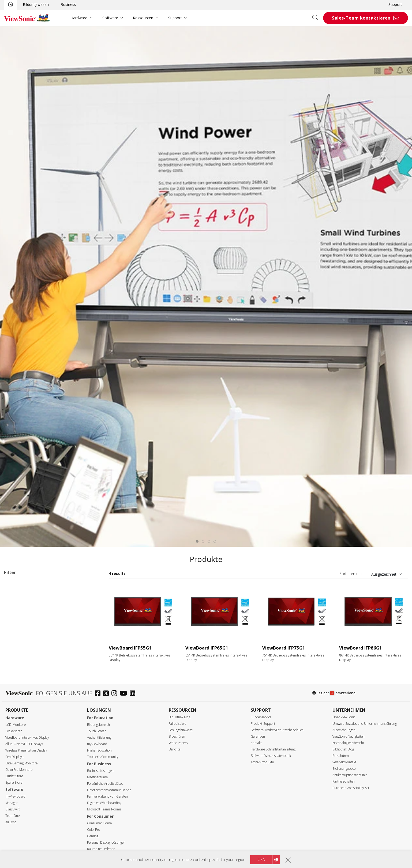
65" (15, 755)
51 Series (28, 654)
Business (68, 4)
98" (15, 784)
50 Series (28, 647)
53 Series (28, 669)
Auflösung (19, 813)
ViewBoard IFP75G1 (284, 648)
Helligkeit (18, 842)
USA (261, 860)
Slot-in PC (21, 705)
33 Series (28, 618)
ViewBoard (22, 611)
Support (395, 4)
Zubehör (20, 720)
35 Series (28, 633)
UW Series (29, 698)
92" (15, 777)
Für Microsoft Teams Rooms (38, 727)
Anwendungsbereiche (30, 604)
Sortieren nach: (352, 574)
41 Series (28, 640)
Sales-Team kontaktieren (361, 18)
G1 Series (15, 591)
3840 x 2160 (23, 820)
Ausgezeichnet (384, 574)
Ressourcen (143, 18)
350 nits (19, 849)
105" (16, 791)
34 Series (28, 626)
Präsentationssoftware (32, 712)
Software (110, 18)
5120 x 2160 (23, 827)
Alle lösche (89, 584)
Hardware (79, 18)
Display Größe (22, 741)
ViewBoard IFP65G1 (207, 648)
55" (15, 748)
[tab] (197, 541)
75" (15, 762)
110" (16, 799)
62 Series (28, 676)
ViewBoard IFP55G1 (130, 648)
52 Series (28, 662)
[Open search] (317, 18)
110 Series (29, 683)
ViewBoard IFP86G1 (361, 648)
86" (15, 770)
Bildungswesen (36, 4)
